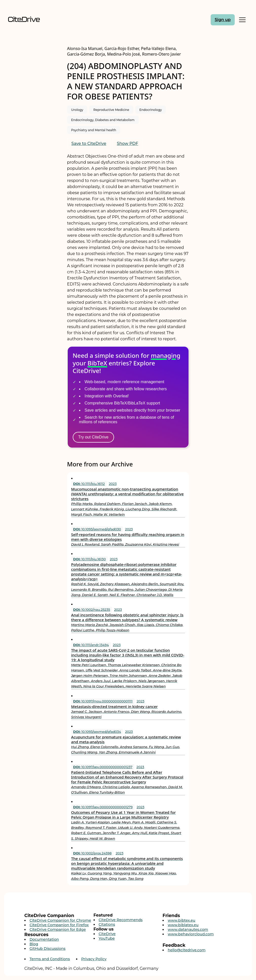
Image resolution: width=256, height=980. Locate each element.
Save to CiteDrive (89, 143)
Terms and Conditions (50, 959)
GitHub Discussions (47, 949)
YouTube (107, 938)
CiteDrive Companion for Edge (58, 930)
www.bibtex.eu (182, 920)
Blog (34, 944)
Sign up (223, 20)
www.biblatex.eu (183, 925)
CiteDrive (107, 934)
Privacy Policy (94, 959)
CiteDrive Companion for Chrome (60, 920)
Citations (107, 924)
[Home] (37, 20)
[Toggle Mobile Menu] (242, 20)
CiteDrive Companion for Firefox (59, 925)
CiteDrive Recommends (121, 920)
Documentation (44, 939)
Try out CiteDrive (93, 437)
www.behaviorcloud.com (191, 934)
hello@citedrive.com (187, 950)
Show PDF (127, 143)
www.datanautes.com (188, 930)
